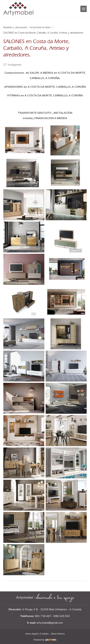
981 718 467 (43, 616)
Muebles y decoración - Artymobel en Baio (27, 27)
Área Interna (58, 634)
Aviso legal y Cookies (37, 634)
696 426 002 (62, 616)
